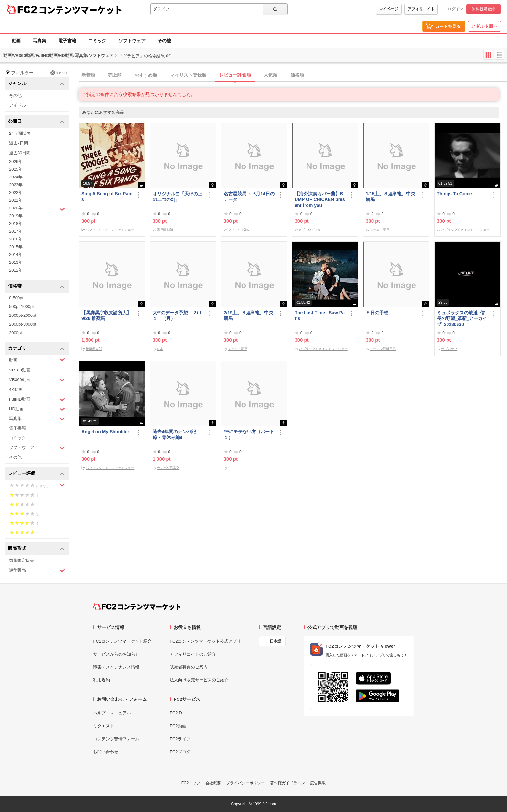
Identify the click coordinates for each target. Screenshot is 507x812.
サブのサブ (449, 349)
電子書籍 (67, 41)
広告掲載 (318, 783)
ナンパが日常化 (168, 468)
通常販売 (37, 570)
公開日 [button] (36, 122)
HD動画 (37, 409)
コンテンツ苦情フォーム (116, 739)
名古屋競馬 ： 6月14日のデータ (249, 197)
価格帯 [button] (36, 287)
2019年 (16, 216)
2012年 (16, 270)
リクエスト (104, 726)
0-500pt (16, 298)
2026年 (16, 161)
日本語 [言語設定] (275, 641)
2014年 (16, 255)
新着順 (88, 75)
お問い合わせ (106, 752)
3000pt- (16, 333)
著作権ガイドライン (287, 783)
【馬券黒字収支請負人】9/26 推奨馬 (106, 315)
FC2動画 (178, 726)
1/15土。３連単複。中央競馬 (390, 197)
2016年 (16, 239)
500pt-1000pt (22, 307)
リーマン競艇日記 (383, 349)
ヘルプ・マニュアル (112, 713)
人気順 (271, 75)
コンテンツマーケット (81, 10)
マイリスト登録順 (188, 75)
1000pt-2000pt (23, 315)
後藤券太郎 (94, 349)
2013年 (16, 262)
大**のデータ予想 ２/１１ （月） (178, 315)
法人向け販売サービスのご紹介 (199, 680)
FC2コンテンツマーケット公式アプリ (205, 641)
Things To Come (454, 194)
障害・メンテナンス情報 (116, 667)
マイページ (389, 9)
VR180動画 (20, 370)
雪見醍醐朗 (165, 230)
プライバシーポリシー (245, 783)
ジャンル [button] (36, 84)
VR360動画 (37, 380)
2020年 (37, 209)
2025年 (16, 169)
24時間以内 (20, 133)
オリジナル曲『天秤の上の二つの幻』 (178, 197)
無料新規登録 (483, 9)
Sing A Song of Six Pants (107, 197)
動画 (16, 41)
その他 (164, 41)
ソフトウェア (132, 41)
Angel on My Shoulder (105, 432)
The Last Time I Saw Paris (320, 315)
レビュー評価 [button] (36, 474)
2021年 (16, 200)
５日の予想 (377, 313)
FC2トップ (191, 783)
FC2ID (176, 713)
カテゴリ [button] (36, 349)
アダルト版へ (484, 26)
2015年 (16, 247)
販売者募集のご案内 (189, 667)
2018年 (16, 224)
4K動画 (16, 389)
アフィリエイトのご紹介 (193, 654)
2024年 (16, 177)
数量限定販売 (22, 560)
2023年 (16, 185)
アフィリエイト (421, 9)
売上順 (115, 75)
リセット (59, 73)
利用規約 (102, 680)
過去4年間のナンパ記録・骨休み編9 (174, 434)
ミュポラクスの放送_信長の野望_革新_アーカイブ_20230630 (462, 318)
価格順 (297, 75)
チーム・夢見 (380, 230)
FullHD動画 (37, 399)
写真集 (39, 41)
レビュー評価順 (235, 75)
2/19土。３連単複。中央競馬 (248, 315)
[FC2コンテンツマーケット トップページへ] (137, 606)
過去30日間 (20, 153)
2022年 (16, 192)
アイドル (17, 105)
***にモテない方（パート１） (249, 434)
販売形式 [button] (36, 549)
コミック (97, 41)
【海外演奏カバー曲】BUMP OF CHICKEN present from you (320, 199)
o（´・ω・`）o (310, 230)
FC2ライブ (180, 739)
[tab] (293, 75)
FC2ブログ (180, 752)
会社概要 (213, 783)
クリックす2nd (239, 230)
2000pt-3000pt (23, 324)
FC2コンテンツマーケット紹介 (122, 641)
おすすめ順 (146, 75)
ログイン (455, 9)
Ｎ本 (160, 349)
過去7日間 (19, 143)
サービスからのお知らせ (116, 654)
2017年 (16, 231)
